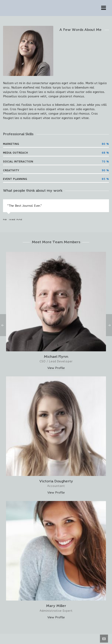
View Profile (56, 368)
